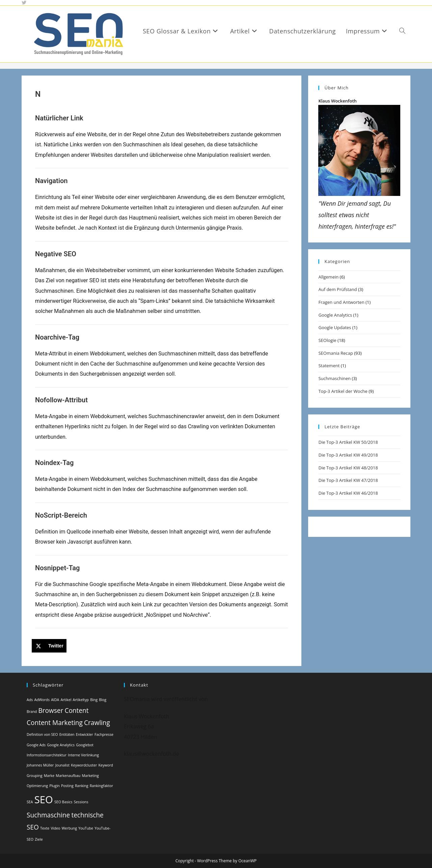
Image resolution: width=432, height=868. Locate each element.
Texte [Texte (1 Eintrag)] (45, 828)
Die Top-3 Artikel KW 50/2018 (348, 442)
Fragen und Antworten (341, 302)
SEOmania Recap (335, 353)
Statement (329, 366)
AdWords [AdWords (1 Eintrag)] (42, 700)
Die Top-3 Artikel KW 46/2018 (348, 493)
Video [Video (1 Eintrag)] (55, 828)
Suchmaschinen (334, 378)
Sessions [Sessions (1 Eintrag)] (81, 802)
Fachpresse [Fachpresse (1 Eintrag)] (104, 734)
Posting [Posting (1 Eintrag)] (67, 786)
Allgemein (328, 277)
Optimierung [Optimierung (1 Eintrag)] (37, 786)
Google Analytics (335, 315)
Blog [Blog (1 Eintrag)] (103, 700)
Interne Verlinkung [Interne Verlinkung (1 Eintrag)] (83, 755)
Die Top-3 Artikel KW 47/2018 (348, 480)
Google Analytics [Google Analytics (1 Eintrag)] (61, 745)
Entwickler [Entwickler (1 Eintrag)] (85, 734)
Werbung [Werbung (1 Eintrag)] (70, 828)
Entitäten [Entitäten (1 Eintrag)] (67, 734)
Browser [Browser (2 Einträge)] (51, 711)
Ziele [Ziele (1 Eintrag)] (39, 839)
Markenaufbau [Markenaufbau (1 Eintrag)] (68, 776)
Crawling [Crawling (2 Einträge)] (97, 723)
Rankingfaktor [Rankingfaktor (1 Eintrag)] (101, 786)
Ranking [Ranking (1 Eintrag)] (82, 786)
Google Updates (335, 327)
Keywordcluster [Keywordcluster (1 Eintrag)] (84, 765)
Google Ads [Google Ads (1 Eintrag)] (36, 745)
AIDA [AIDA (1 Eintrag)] (55, 700)
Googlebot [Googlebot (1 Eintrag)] (85, 745)
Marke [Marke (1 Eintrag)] (49, 776)
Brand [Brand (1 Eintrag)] (32, 712)
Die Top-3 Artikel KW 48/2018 (348, 468)
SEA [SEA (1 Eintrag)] (30, 802)
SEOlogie (327, 340)
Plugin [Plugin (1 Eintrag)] (55, 786)
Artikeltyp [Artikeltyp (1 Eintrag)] (81, 700)
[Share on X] (49, 646)
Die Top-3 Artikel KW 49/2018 (348, 455)
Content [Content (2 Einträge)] (76, 711)
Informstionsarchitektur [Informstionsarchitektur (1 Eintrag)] (47, 755)
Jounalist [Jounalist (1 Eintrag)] (63, 765)
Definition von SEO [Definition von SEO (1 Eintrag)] (42, 734)
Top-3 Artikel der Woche (343, 391)
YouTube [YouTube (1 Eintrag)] (86, 828)
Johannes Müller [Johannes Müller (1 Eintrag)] (40, 765)
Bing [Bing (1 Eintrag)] (94, 700)
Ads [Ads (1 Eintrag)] (30, 700)
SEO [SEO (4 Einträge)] (44, 800)
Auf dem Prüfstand (337, 289)
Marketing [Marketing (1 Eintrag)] (90, 776)
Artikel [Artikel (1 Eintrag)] (66, 700)
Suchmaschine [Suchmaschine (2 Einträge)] (48, 815)
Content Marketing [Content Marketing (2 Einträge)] (55, 723)
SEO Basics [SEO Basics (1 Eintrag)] (63, 802)
